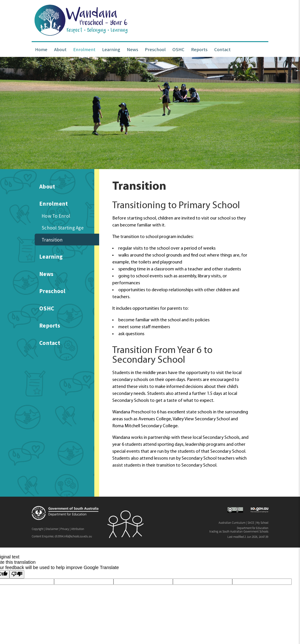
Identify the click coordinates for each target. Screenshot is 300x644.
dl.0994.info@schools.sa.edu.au (73, 536)
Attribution (78, 529)
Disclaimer (52, 529)
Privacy (65, 529)
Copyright (38, 529)
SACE (251, 523)
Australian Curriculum (232, 523)
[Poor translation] (17, 574)
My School (262, 523)
